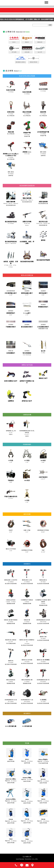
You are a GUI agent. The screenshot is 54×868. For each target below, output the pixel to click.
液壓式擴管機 (43, 202)
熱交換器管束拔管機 (27, 262)
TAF (43, 550)
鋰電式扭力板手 (27, 401)
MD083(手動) (27, 778)
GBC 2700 (27, 530)
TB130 (27, 819)
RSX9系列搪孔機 (11, 726)
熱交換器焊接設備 (11, 242)
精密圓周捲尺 (11, 313)
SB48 (27, 799)
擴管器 (43, 240)
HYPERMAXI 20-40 (43, 620)
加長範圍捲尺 (11, 353)
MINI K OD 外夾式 (43, 660)
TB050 (43, 799)
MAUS (27, 42)
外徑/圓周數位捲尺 (11, 293)
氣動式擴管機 (11, 202)
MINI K (11, 661)
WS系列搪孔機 (27, 726)
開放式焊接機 (27, 112)
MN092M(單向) (11, 799)
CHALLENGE (11, 600)
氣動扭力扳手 (43, 378)
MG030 (43, 779)
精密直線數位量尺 (27, 293)
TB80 (27, 839)
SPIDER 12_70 (11, 431)
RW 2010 (43, 152)
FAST (11, 530)
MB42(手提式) (43, 760)
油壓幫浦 (11, 401)
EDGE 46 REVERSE (11, 620)
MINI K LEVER (27, 660)
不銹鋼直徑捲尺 (11, 327)
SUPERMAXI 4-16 (11, 700)
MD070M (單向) (11, 779)
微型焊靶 (43, 112)
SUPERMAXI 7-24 (27, 700)
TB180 (43, 819)
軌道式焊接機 (43, 89)
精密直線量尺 (43, 293)
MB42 (27, 759)
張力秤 (43, 351)
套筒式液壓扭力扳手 (11, 381)
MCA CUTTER (11, 549)
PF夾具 (11, 461)
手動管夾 (11, 480)
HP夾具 (43, 461)
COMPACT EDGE (27, 600)
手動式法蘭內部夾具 (11, 497)
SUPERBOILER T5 (43, 680)
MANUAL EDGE (11, 640)
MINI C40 (43, 637)
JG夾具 (27, 500)
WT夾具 (27, 461)
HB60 (11, 760)
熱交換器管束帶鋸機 (43, 260)
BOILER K (43, 580)
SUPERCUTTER (27, 550)
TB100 (11, 819)
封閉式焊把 (11, 112)
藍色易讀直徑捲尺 (27, 327)
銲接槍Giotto (27, 152)
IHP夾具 (27, 480)
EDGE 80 (27, 620)
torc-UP (40, 52)
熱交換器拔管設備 (11, 222)
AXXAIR (27, 52)
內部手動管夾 (43, 477)
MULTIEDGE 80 (27, 680)
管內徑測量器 (27, 353)
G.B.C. (14, 42)
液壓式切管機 (27, 222)
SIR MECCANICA (21, 62)
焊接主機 (11, 132)
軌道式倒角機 (27, 92)
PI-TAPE (14, 52)
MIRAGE (40, 42)
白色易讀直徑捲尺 (43, 327)
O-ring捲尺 (27, 313)
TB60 (11, 839)
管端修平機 (27, 133)
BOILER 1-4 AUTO (11, 580)
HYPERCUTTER (43, 530)
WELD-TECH (33, 62)
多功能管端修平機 (43, 132)
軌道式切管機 (11, 90)
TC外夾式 (43, 700)
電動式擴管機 (27, 198)
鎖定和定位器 (43, 222)
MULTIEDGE (11, 680)
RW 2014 (11, 172)
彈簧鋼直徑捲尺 (43, 307)
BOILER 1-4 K (27, 580)
